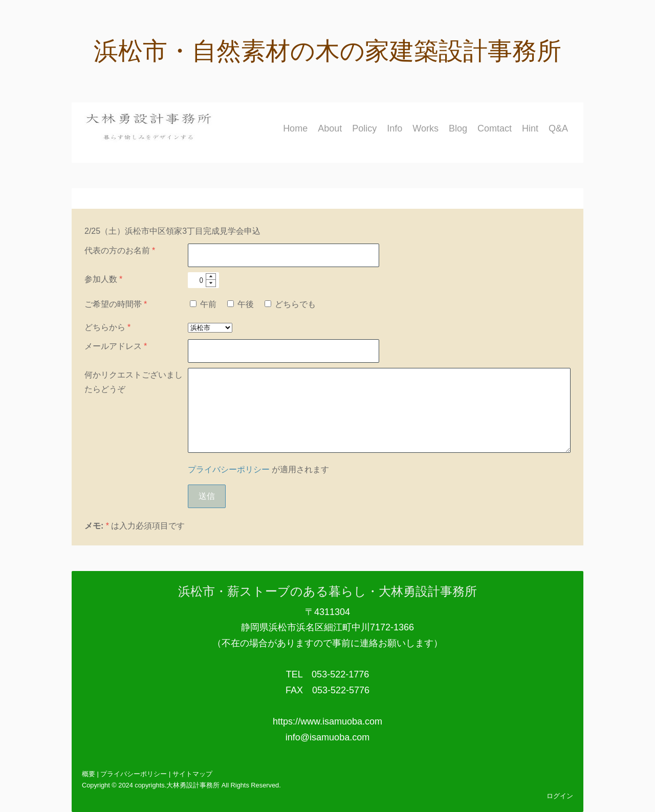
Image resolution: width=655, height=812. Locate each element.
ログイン (560, 796)
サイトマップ (192, 774)
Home (295, 128)
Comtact (495, 128)
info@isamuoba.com (327, 737)
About (330, 128)
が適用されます (258, 469)
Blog (458, 128)
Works (425, 128)
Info (395, 128)
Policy (364, 128)
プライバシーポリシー (229, 469)
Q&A (558, 128)
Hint (530, 128)
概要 (89, 774)
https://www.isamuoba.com (327, 721)
